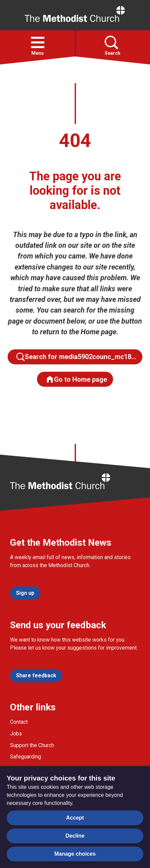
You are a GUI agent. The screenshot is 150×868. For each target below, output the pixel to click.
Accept (75, 818)
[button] (38, 42)
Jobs (16, 734)
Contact (19, 722)
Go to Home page (76, 379)
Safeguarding (25, 757)
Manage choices (75, 854)
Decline (75, 836)
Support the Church (32, 745)
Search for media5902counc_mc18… (76, 357)
